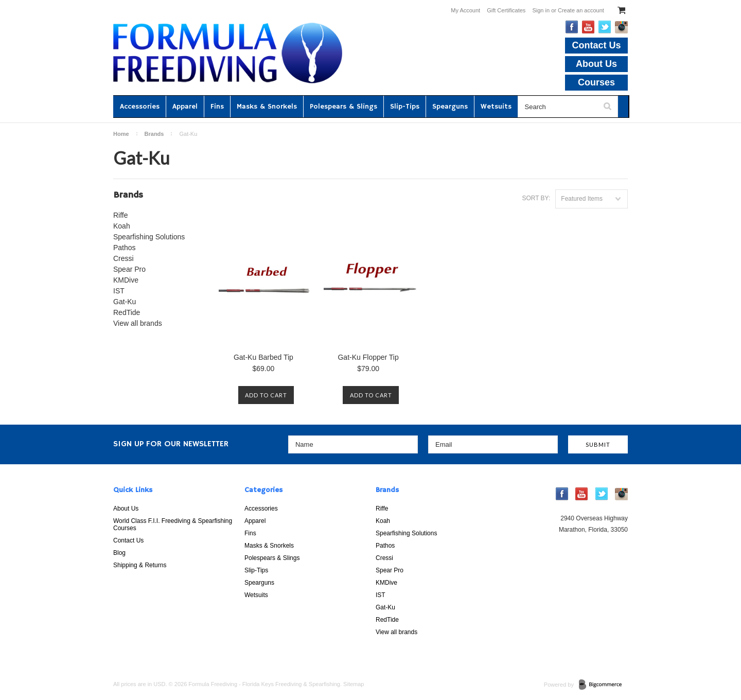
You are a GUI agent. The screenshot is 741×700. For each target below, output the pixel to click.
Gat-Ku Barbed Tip (263, 357)
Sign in (541, 10)
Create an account (581, 10)
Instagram (621, 27)
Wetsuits (496, 107)
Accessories (140, 107)
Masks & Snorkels (267, 107)
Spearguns (450, 107)
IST (119, 291)
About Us (596, 64)
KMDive (126, 280)
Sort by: (536, 198)
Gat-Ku (125, 302)
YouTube (588, 27)
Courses (596, 82)
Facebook (572, 27)
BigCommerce (603, 685)
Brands (154, 134)
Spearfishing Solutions (149, 237)
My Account (465, 10)
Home (121, 134)
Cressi (123, 258)
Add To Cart (266, 395)
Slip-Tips (405, 107)
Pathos (125, 248)
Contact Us (596, 45)
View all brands (138, 323)
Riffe (121, 215)
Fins (217, 107)
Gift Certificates (506, 10)
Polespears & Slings (343, 107)
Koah (122, 226)
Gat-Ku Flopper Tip (368, 357)
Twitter (605, 27)
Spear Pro (129, 269)
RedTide (127, 312)
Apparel (185, 107)
